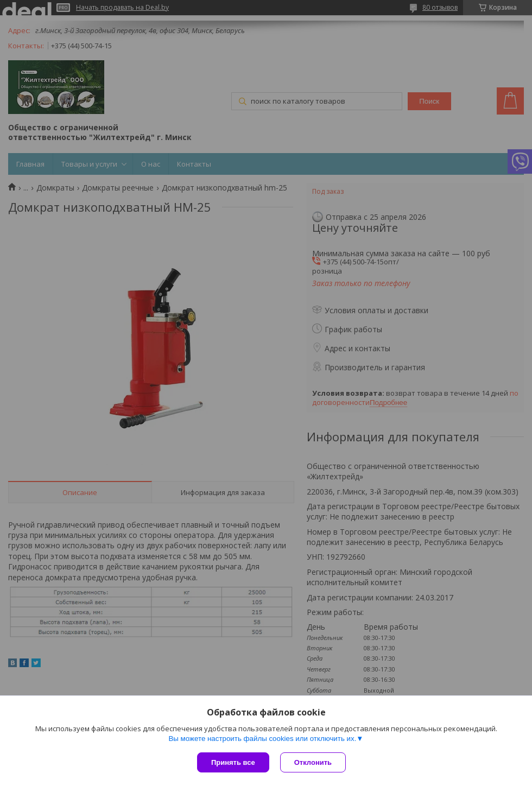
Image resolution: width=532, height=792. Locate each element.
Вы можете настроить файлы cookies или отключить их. (262, 739)
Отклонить (313, 762)
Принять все (233, 762)
